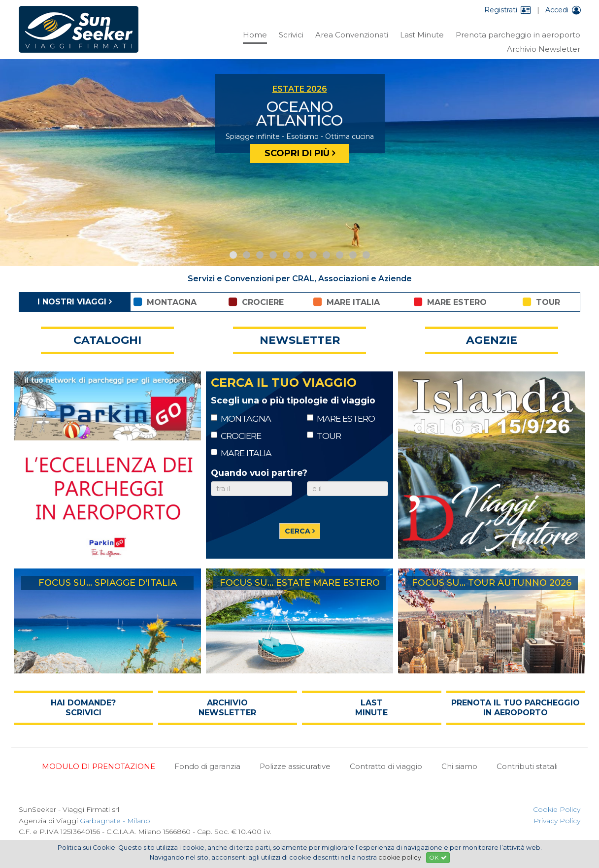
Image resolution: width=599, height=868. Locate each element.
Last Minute (422, 35)
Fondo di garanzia (207, 766)
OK (438, 857)
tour (541, 302)
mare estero (450, 302)
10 (353, 255)
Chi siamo (459, 766)
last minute (371, 708)
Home (255, 35)
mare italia (347, 302)
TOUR (324, 436)
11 (366, 255)
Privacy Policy (557, 821)
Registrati (508, 10)
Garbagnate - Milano (115, 821)
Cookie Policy (557, 809)
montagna (165, 302)
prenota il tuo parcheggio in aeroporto (516, 708)
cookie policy (400, 857)
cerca (298, 531)
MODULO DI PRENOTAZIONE (99, 766)
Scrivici (291, 35)
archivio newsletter (227, 708)
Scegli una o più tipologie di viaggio (293, 400)
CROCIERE (236, 436)
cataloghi (107, 340)
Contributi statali (527, 766)
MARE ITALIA (241, 453)
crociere (256, 302)
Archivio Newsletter (544, 49)
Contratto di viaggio (386, 766)
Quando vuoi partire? (259, 473)
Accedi (563, 10)
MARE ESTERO (341, 418)
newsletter (300, 340)
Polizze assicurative (295, 766)
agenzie (492, 340)
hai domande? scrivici (83, 708)
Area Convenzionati (352, 35)
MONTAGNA (241, 418)
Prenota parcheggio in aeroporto (518, 35)
